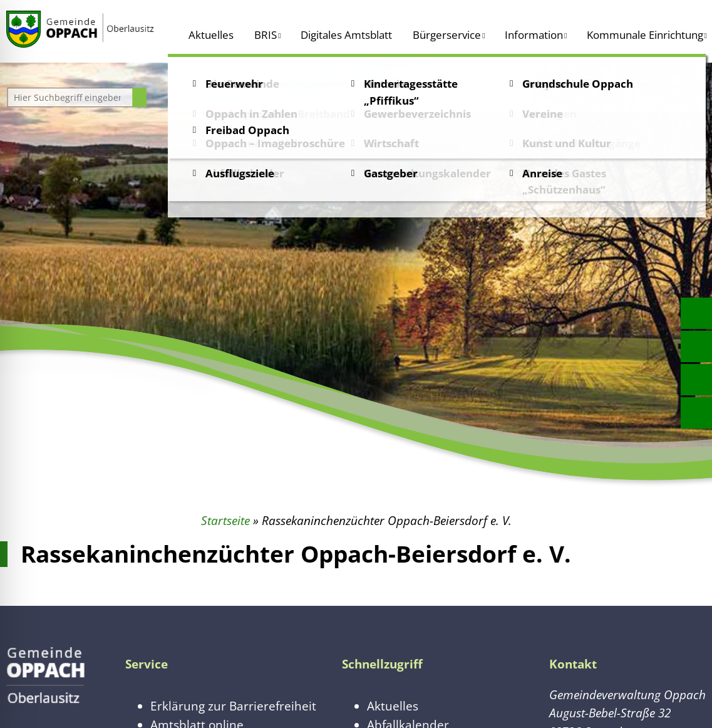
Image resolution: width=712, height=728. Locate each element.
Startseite (225, 520)
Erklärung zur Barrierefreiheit (233, 706)
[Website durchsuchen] (71, 97)
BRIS (266, 35)
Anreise (542, 173)
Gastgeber (391, 173)
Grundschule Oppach (578, 84)
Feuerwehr (234, 84)
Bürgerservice (447, 35)
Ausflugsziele (240, 173)
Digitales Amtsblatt (346, 35)
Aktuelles (211, 35)
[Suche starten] (140, 97)
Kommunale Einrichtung (645, 35)
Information (534, 35)
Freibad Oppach (247, 130)
